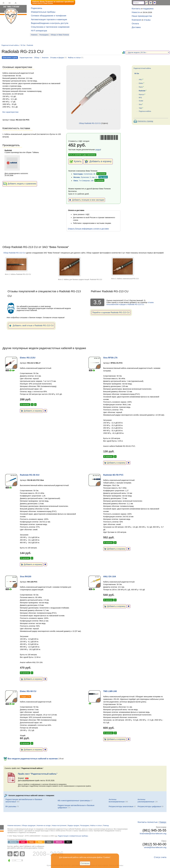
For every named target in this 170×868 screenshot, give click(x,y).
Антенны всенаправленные (117, 800)
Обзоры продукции (29, 826)
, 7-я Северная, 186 (84, 181)
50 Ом (23, 45)
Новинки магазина (14, 826)
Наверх (163, 822)
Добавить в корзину (98, 162)
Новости (136, 12)
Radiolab (30, 45)
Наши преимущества (142, 16)
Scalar (141, 101)
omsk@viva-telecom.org (155, 847)
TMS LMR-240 (110, 691)
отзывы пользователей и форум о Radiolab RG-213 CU (130, 303)
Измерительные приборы (43, 12)
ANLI (140, 80)
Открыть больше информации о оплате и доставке (88, 229)
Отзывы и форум (57, 58)
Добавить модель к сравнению (20, 184)
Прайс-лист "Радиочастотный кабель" (38, 774)
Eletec (141, 83)
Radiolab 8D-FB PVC (113, 475)
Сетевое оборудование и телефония (49, 16)
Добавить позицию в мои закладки (87, 200)
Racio (141, 87)
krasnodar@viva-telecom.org (153, 834)
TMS (140, 108)
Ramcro (141, 95)
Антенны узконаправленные (146, 800)
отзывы (147, 20)
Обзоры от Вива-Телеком (60, 35)
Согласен (85, 863)
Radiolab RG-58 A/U (30, 475)
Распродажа (44, 35)
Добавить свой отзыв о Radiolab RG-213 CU (31, 326)
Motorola (13, 842)
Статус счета (160, 857)
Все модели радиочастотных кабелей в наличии (31, 759)
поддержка (148, 9)
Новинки (34, 35)
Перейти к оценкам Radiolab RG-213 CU (111, 312)
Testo (32, 842)
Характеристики (26, 58)
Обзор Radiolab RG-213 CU (90, 123)
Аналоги (45, 58)
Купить (75, 162)
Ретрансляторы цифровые (149, 806)
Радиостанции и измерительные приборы (73, 836)
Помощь (106, 826)
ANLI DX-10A (110, 577)
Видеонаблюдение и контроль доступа (50, 23)
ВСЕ (68, 842)
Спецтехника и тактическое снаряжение (50, 27)
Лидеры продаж (73, 826)
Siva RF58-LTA (110, 358)
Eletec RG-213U (28, 358)
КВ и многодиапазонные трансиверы (74, 800)
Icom (23, 842)
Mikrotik (59, 842)
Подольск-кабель (145, 111)
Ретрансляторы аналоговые (121, 806)
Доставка (136, 27)
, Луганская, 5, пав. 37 (85, 177)
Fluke (40, 842)
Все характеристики (10, 112)
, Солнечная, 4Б (84, 174)
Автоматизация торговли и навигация (49, 19)
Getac (49, 842)
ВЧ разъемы (11, 806)
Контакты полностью (148, 822)
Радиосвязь (37, 8)
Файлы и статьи (74, 58)
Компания (136, 20)
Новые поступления (59, 826)
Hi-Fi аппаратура (39, 31)
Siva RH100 (25, 577)
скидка (98, 150)
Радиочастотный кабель (10, 45)
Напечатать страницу (145, 121)
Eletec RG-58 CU (28, 691)
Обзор (37, 58)
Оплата (135, 24)
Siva (140, 104)
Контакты (136, 9)
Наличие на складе (44, 826)
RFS (140, 98)
